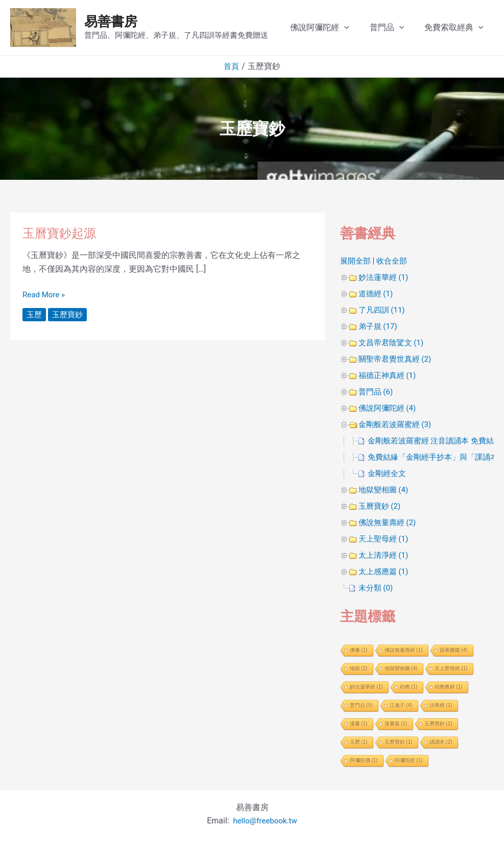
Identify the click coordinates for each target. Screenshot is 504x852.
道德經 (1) (377, 293)
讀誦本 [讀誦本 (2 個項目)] (441, 742)
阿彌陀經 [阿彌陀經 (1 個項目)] (409, 760)
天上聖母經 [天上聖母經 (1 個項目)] (451, 668)
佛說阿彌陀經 (338, 28)
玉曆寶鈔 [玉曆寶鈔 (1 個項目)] (438, 724)
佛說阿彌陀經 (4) (389, 408)
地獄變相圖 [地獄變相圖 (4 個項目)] (401, 668)
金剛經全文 (388, 473)
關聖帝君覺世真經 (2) (397, 359)
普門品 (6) (377, 392)
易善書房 (111, 21)
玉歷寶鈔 (69, 314)
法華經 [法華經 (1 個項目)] (441, 705)
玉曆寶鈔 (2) (381, 506)
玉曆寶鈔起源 (62, 233)
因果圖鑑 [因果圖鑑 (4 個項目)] (454, 650)
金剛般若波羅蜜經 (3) (397, 424)
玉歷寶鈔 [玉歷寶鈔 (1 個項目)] (399, 742)
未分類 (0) (377, 588)
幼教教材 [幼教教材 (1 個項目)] (449, 687)
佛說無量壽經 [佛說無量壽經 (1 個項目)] (404, 650)
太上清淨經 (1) (385, 555)
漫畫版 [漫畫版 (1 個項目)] (396, 724)
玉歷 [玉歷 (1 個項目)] (359, 742)
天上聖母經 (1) (385, 539)
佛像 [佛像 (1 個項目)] (359, 650)
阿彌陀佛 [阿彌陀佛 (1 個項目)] (364, 760)
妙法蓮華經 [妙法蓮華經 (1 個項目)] (366, 687)
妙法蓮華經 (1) (385, 277)
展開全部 (356, 261)
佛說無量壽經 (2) (389, 522)
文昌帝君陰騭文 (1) (393, 342)
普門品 (401, 28)
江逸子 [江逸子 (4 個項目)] (401, 705)
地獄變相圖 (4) (385, 490)
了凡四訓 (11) (383, 310)
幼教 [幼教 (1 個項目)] (409, 687)
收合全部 (395, 261)
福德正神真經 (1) (389, 375)
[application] (363, 28)
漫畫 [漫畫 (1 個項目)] (359, 724)
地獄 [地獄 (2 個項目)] (359, 668)
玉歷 (35, 314)
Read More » (45, 294)
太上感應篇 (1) (385, 571)
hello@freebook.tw (265, 821)
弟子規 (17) (379, 326)
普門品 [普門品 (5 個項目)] (361, 705)
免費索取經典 (464, 28)
